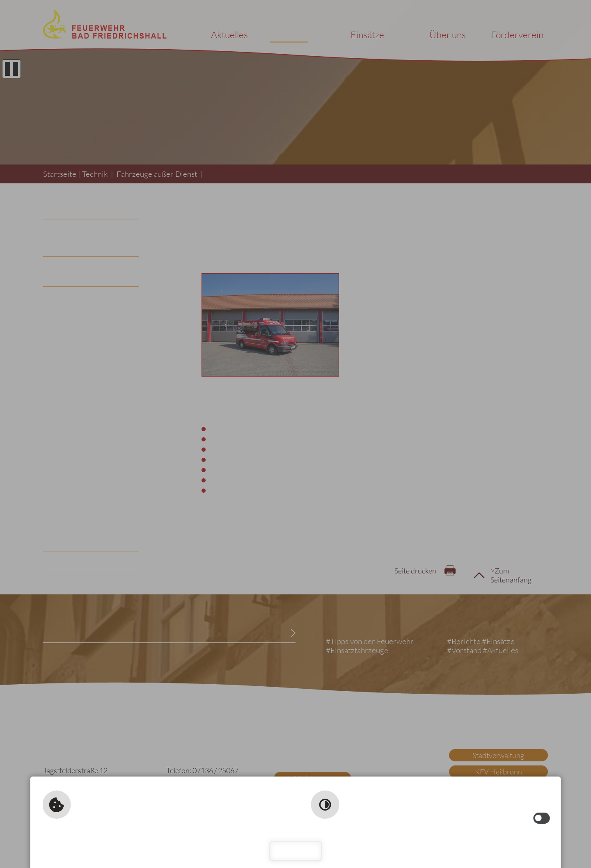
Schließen (296, 851)
